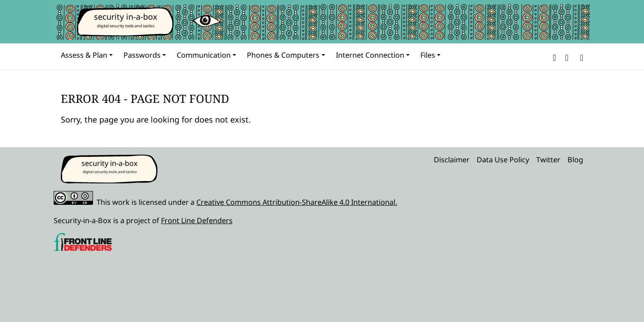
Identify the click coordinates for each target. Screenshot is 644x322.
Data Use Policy (503, 160)
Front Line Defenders (197, 220)
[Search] (580, 57)
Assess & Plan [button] (84, 55)
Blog (575, 160)
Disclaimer (452, 160)
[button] (554, 57)
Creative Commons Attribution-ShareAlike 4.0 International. (297, 202)
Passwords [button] (142, 55)
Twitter (548, 160)
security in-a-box (126, 17)
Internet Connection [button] (370, 55)
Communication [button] (204, 55)
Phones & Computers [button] (283, 55)
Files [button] (428, 55)
